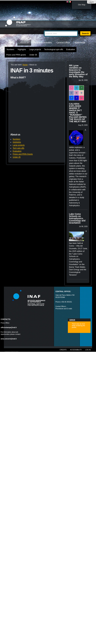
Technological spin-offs (54, 49)
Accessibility (76, 350)
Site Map (82, 5)
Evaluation (71, 49)
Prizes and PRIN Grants (23, 154)
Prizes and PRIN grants (16, 55)
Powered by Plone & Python (11, 351)
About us (24, 43)
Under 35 (33, 55)
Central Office (63, 43)
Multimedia (80, 43)
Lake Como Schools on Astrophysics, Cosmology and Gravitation (77, 218)
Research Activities (43, 43)
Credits (63, 350)
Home (11, 43)
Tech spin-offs (18, 148)
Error (72, 320)
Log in (91, 2)
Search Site (44, 29)
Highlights (22, 49)
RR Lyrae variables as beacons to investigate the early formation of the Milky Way (78, 71)
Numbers (10, 49)
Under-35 (17, 157)
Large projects (35, 49)
